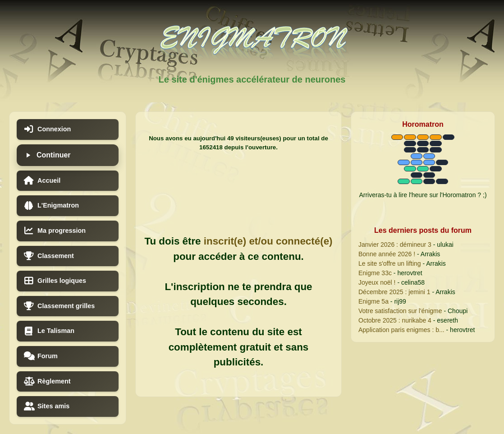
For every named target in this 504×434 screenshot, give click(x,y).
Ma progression (55, 231)
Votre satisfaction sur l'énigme (400, 311)
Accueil (42, 181)
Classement (49, 256)
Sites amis (47, 406)
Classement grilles (59, 306)
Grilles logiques (55, 281)
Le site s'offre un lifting (390, 263)
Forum (41, 356)
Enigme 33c (375, 273)
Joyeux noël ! (377, 282)
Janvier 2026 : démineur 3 (395, 245)
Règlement (47, 381)
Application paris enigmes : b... (401, 330)
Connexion (47, 129)
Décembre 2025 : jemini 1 (394, 292)
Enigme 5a (373, 301)
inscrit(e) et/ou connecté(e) (268, 241)
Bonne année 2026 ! (387, 254)
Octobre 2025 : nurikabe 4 (395, 320)
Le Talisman (49, 331)
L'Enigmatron (51, 206)
